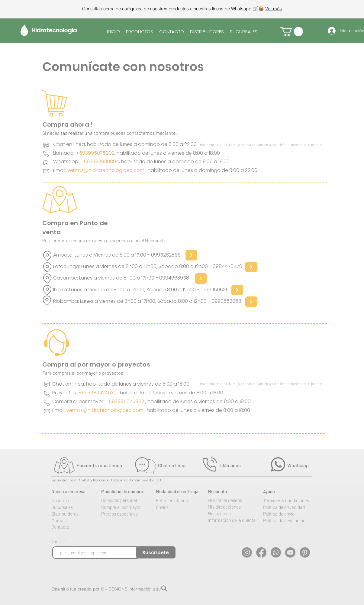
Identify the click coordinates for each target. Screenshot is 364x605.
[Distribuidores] (75, 514)
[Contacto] (75, 527)
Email (58, 542)
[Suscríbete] (156, 552)
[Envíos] (179, 507)
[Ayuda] (287, 491)
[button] (292, 32)
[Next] (191, 255)
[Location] (47, 256)
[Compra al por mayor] (125, 507)
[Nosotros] (71, 500)
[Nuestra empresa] (75, 491)
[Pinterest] (305, 552)
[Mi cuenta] (231, 491)
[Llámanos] (243, 465)
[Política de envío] (287, 514)
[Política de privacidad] (290, 507)
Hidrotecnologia (54, 30)
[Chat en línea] (180, 465)
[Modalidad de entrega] (182, 491)
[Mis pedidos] (231, 513)
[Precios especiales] (125, 514)
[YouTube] (290, 552)
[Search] (164, 588)
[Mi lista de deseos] (231, 500)
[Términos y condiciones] (292, 500)
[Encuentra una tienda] (105, 465)
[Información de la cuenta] (237, 520)
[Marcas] (75, 520)
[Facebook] (261, 552)
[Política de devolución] (290, 520)
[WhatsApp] (276, 552)
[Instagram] (247, 552)
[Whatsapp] (307, 465)
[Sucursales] (75, 507)
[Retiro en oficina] (179, 500)
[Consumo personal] (125, 500)
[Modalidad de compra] (127, 491)
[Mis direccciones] (231, 507)
